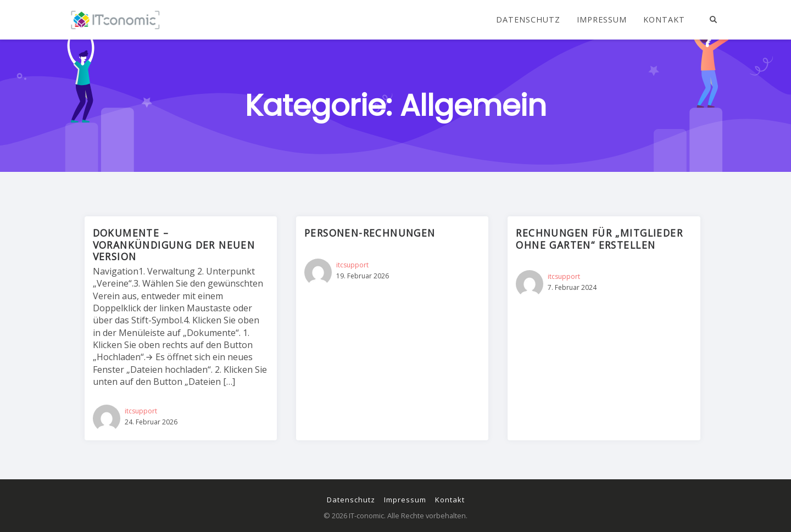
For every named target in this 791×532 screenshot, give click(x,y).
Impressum (602, 20)
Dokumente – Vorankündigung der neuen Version (174, 244)
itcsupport (141, 411)
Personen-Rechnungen (370, 233)
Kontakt (664, 20)
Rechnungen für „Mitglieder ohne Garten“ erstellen (599, 239)
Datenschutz (528, 20)
